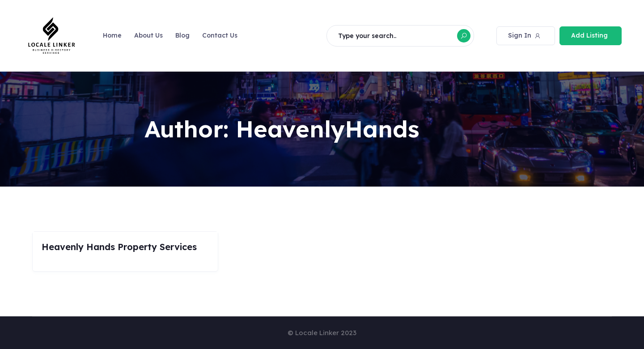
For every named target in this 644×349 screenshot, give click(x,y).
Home (112, 35)
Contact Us (220, 35)
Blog (182, 35)
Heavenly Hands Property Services (119, 247)
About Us (148, 35)
